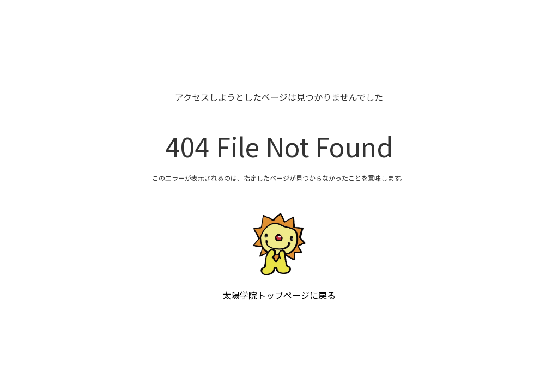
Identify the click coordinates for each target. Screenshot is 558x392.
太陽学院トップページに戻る (279, 295)
